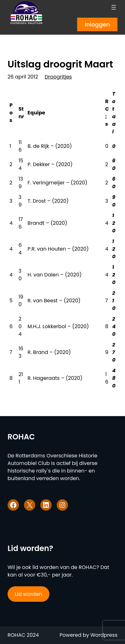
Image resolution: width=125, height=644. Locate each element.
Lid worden (28, 594)
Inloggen (97, 24)
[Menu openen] (114, 7)
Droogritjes (58, 77)
